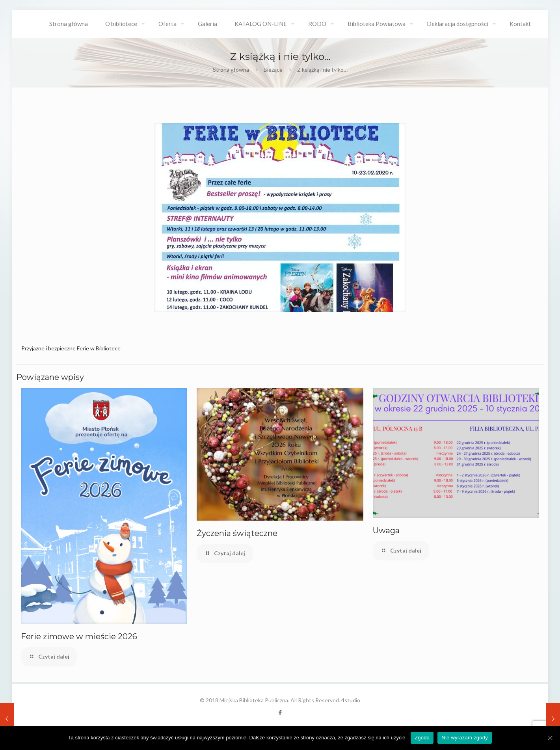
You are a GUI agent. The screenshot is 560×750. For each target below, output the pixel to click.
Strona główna (231, 70)
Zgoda (422, 738)
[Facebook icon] (280, 712)
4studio (351, 700)
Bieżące (273, 70)
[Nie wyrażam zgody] (550, 738)
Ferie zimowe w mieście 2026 (79, 636)
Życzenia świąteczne (237, 533)
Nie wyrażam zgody (465, 738)
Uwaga (386, 530)
